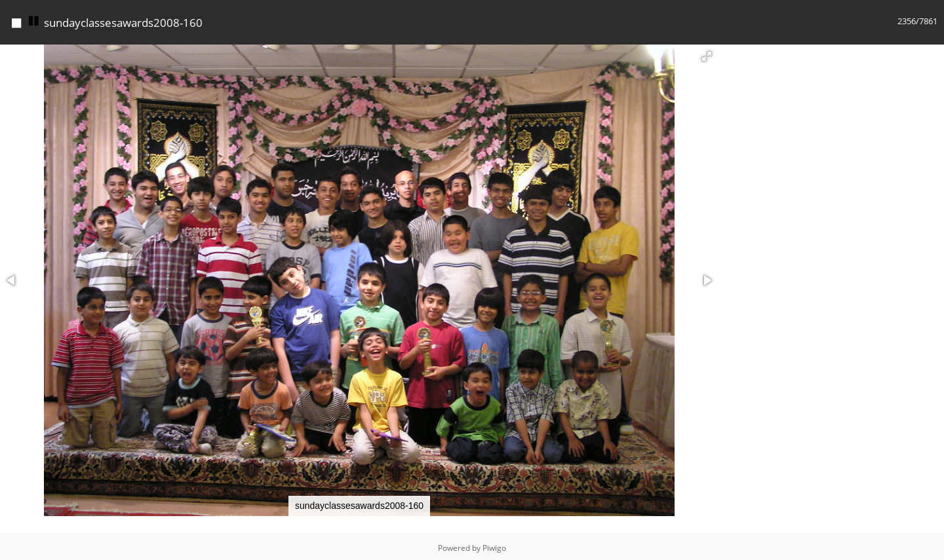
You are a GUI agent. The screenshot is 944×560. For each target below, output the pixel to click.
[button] (707, 56)
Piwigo (494, 548)
